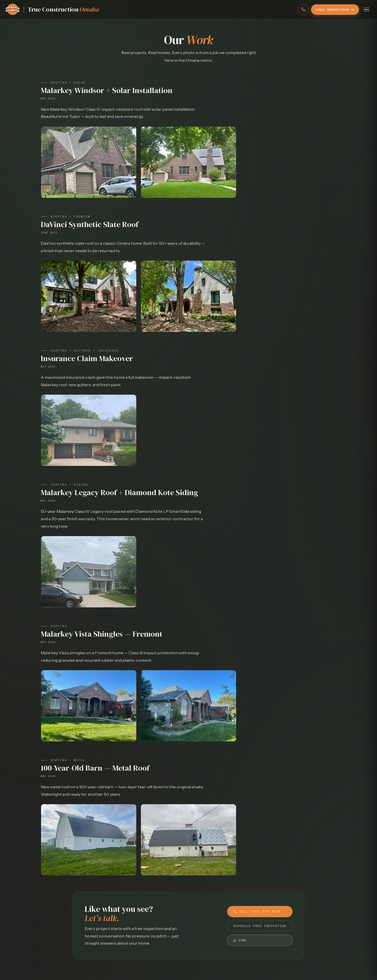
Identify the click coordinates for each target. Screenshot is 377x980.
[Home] (52, 9)
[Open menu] (366, 9)
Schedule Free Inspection (260, 926)
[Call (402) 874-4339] (304, 9)
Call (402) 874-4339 (257, 912)
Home (240, 940)
